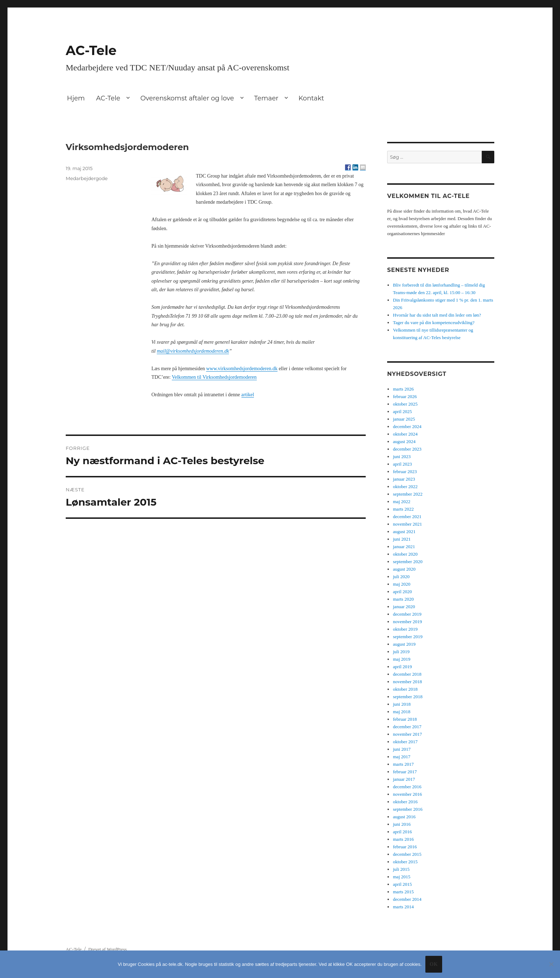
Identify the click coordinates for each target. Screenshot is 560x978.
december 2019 (407, 614)
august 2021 (404, 532)
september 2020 (408, 562)
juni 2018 (402, 704)
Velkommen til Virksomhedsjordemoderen (214, 377)
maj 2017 (402, 757)
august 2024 (404, 441)
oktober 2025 (405, 404)
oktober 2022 (405, 486)
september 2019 (408, 637)
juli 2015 (401, 869)
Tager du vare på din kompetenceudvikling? (434, 322)
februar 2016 (405, 847)
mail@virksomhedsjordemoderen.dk (193, 351)
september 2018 (408, 697)
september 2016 (408, 809)
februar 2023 (405, 471)
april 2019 (402, 667)
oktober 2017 (405, 742)
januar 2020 (404, 607)
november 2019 (407, 622)
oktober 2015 (405, 862)
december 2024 (407, 426)
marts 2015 (403, 892)
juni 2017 (402, 749)
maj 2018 (402, 712)
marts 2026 (403, 389)
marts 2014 (403, 907)
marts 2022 (403, 509)
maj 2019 (402, 659)
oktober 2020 (405, 554)
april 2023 (402, 464)
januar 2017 (404, 779)
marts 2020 (403, 599)
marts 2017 (403, 764)
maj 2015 (402, 877)
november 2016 (407, 794)
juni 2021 (402, 539)
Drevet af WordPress (107, 949)
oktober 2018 (405, 689)
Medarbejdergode (87, 178)
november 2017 (407, 734)
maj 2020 (402, 584)
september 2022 (408, 494)
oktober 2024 (405, 434)
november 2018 (407, 682)
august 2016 (404, 817)
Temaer (266, 98)
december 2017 (407, 727)
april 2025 (402, 411)
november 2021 (407, 524)
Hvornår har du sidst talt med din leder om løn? (437, 315)
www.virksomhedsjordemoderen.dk (242, 369)
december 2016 (407, 787)
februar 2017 (405, 772)
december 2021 (407, 517)
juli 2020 (401, 577)
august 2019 (404, 644)
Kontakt (311, 98)
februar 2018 (405, 719)
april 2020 (402, 592)
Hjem (76, 98)
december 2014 (407, 899)
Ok (434, 964)
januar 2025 (404, 419)
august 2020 (404, 569)
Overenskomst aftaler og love (187, 98)
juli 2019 (401, 652)
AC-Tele (91, 50)
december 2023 (407, 449)
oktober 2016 (405, 802)
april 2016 (402, 832)
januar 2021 (404, 547)
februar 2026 (405, 396)
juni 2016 (402, 824)
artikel (248, 395)
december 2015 (407, 854)
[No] (551, 964)
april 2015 (402, 884)
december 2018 (407, 674)
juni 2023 (402, 456)
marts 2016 (403, 839)
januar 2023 (404, 479)
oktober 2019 (405, 629)
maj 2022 (402, 502)
